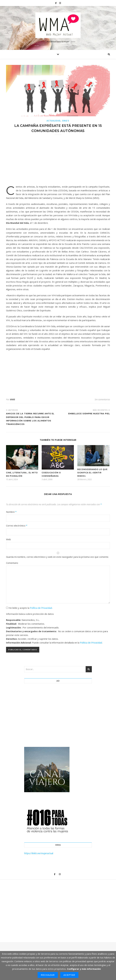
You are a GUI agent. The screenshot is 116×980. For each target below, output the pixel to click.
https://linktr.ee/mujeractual (39, 853)
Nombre (11, 512)
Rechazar (48, 975)
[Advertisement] (58, 162)
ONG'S (66, 121)
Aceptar (69, 975)
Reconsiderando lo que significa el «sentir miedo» (92, 473)
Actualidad (54, 121)
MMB (12, 399)
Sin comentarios (102, 399)
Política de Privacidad (41, 608)
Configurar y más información (84, 969)
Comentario (12, 563)
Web (8, 539)
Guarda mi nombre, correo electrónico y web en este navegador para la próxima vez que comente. (57, 557)
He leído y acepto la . (29, 608)
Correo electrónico (17, 526)
